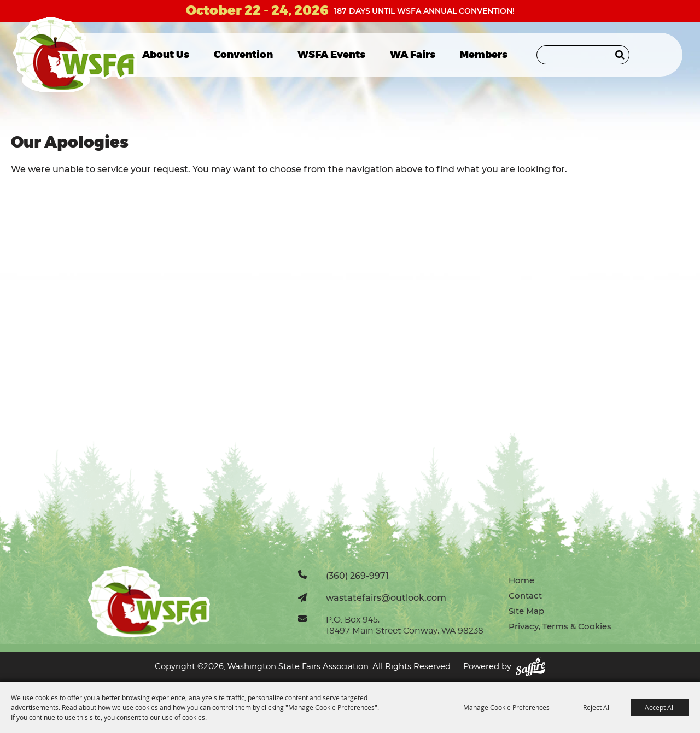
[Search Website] (583, 55)
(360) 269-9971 (357, 576)
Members (484, 55)
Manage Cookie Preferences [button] (506, 707)
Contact (525, 596)
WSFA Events (331, 55)
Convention (243, 55)
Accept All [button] (660, 707)
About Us (166, 55)
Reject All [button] (597, 707)
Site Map (526, 611)
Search (620, 55)
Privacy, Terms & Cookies (560, 626)
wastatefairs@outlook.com (386, 597)
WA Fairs (413, 55)
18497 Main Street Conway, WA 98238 (405, 631)
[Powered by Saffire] (530, 667)
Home (521, 580)
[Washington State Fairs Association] (75, 55)
